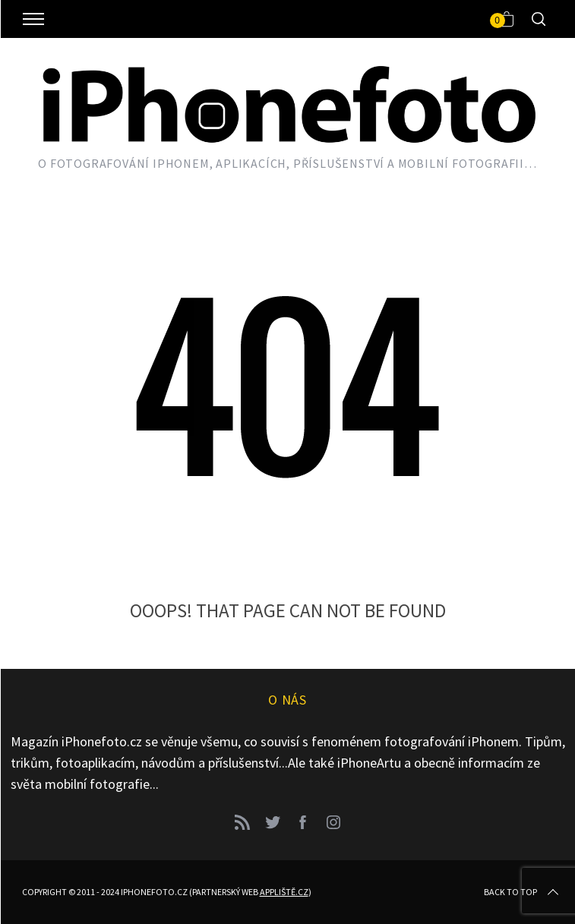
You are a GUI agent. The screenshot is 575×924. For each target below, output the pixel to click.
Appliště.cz (284, 892)
